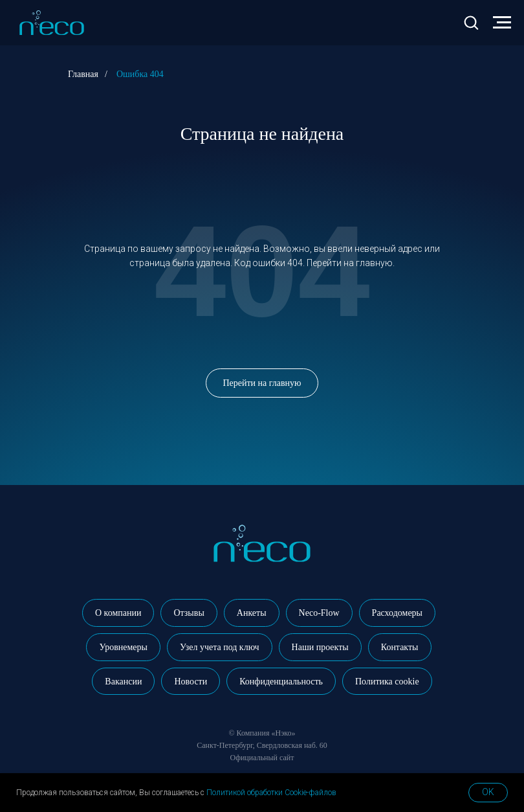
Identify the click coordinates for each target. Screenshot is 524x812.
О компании (118, 613)
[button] (471, 22)
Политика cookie (387, 682)
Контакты (400, 647)
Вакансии (123, 682)
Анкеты (252, 613)
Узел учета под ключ (220, 647)
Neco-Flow (319, 613)
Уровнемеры (123, 647)
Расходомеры (397, 613)
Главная (83, 74)
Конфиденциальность (281, 682)
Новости (191, 682)
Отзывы (189, 613)
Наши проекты (320, 647)
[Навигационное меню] (502, 23)
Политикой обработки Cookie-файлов (271, 793)
